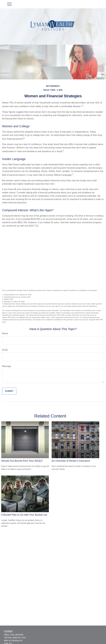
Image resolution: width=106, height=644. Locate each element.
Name (5, 333)
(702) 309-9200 (17, 635)
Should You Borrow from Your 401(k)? (22, 461)
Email (5, 350)
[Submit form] (9, 391)
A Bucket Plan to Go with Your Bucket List (24, 515)
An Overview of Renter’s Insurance (71, 461)
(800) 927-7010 (19, 638)
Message (7, 366)
